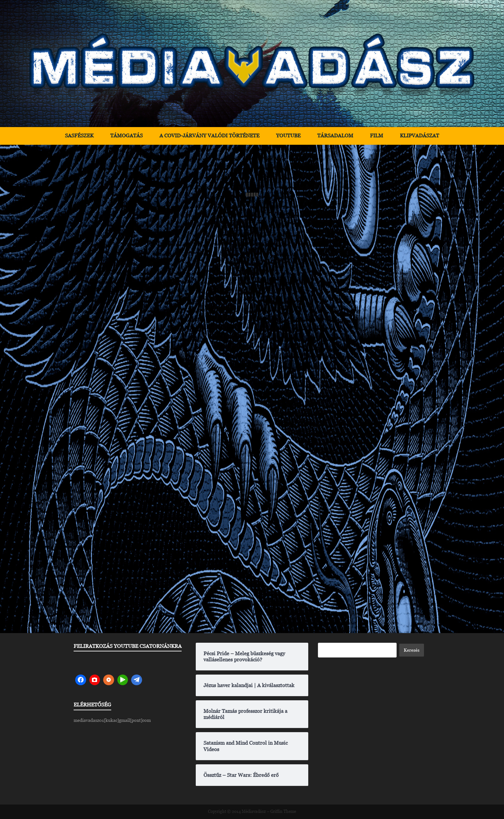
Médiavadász (254, 811)
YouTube (288, 136)
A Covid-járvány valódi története (209, 136)
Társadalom (335, 136)
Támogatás (126, 136)
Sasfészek (79, 136)
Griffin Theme (283, 811)
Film (377, 136)
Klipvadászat (419, 136)
